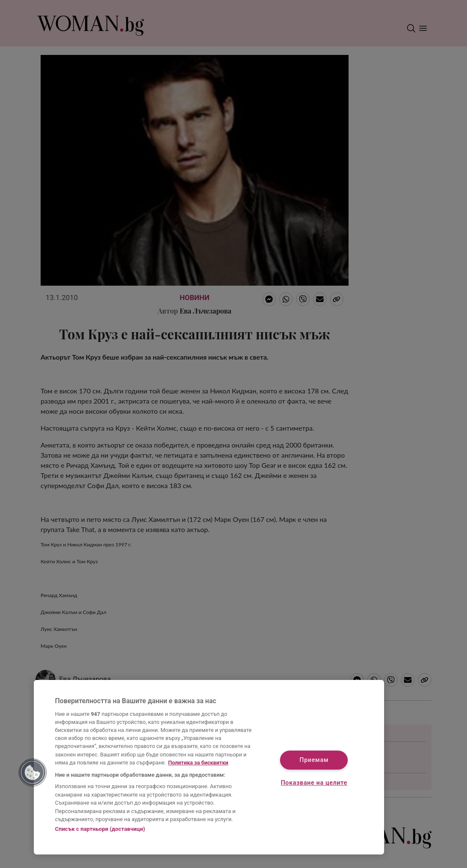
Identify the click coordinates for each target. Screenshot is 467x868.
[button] (33, 772)
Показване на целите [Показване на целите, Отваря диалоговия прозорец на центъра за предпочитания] (314, 783)
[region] (209, 767)
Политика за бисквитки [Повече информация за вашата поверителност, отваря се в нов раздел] (198, 763)
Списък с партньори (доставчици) (100, 829)
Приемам (314, 760)
